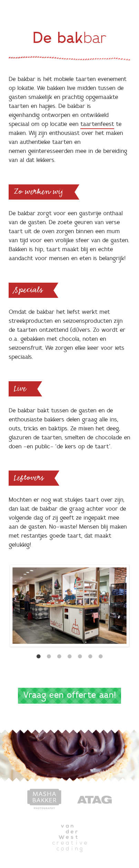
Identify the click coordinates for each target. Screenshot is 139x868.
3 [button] (59, 657)
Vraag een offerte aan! (69, 696)
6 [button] (90, 657)
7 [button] (101, 657)
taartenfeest (97, 124)
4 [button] (70, 657)
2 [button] (49, 657)
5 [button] (80, 657)
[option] (69, 606)
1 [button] (39, 657)
